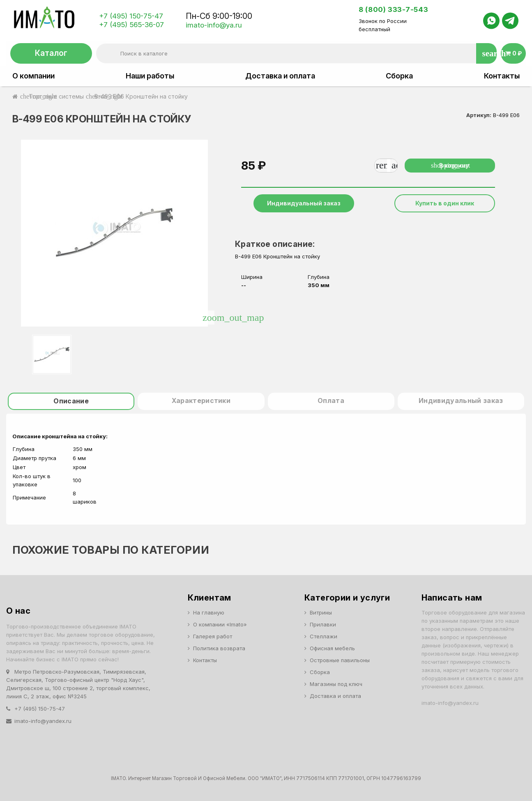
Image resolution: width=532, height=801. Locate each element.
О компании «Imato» (220, 624)
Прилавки (323, 624)
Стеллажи (324, 636)
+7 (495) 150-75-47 (131, 16)
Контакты (502, 76)
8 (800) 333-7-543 (393, 9)
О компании (33, 76)
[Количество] (389, 166)
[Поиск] (296, 53)
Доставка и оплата (280, 76)
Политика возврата (219, 648)
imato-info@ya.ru (214, 25)
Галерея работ (213, 636)
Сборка (399, 76)
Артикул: (479, 115)
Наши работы (150, 76)
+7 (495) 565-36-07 (131, 25)
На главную (209, 612)
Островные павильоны (340, 660)
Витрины (321, 612)
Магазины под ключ (336, 684)
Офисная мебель (332, 648)
